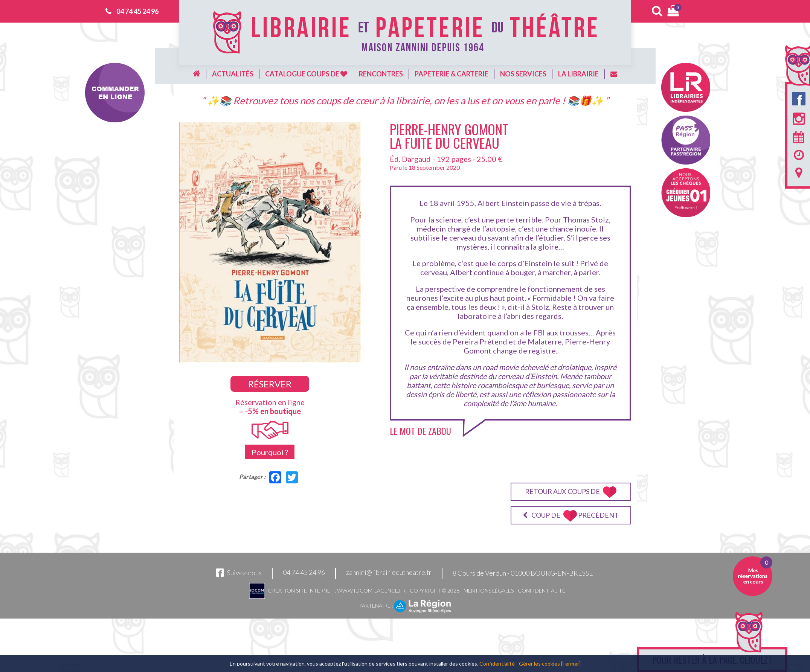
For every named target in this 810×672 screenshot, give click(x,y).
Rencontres (381, 74)
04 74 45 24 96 (137, 11)
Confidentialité (542, 590)
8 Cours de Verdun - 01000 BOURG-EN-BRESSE (523, 573)
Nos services (523, 74)
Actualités (233, 74)
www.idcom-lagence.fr (371, 590)
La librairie (578, 74)
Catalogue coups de (306, 74)
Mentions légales (489, 590)
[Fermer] (571, 664)
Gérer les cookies (539, 664)
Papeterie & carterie (452, 74)
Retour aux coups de (571, 492)
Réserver (270, 384)
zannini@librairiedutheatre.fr (389, 573)
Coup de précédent (571, 516)
